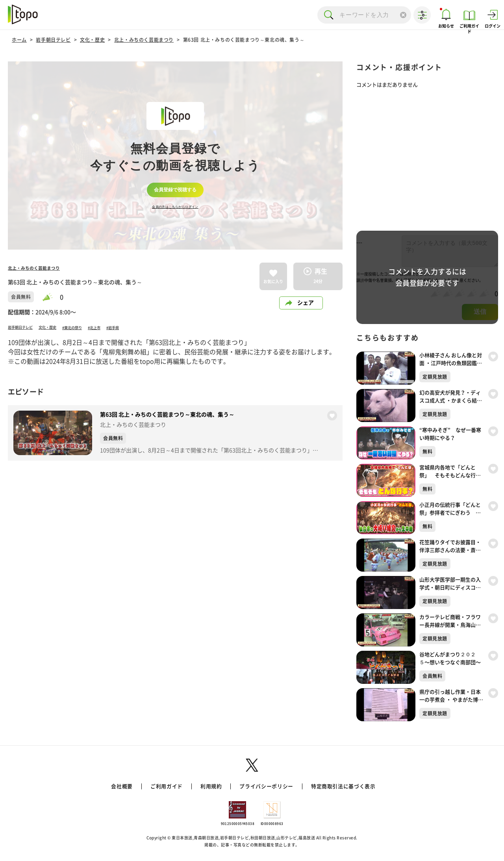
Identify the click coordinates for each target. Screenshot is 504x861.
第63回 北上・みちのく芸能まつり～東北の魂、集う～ (244, 40)
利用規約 (208, 786)
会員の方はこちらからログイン (175, 209)
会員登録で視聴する (175, 189)
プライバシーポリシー (267, 786)
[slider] (51, 297)
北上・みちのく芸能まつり (144, 40)
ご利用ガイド (162, 786)
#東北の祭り (101, 327)
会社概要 (115, 786)
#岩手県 (158, 327)
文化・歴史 (92, 40)
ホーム (19, 40)
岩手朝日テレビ (53, 40)
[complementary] (175, 156)
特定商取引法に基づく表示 (348, 786)
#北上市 (132, 327)
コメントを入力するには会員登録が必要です (427, 277)
